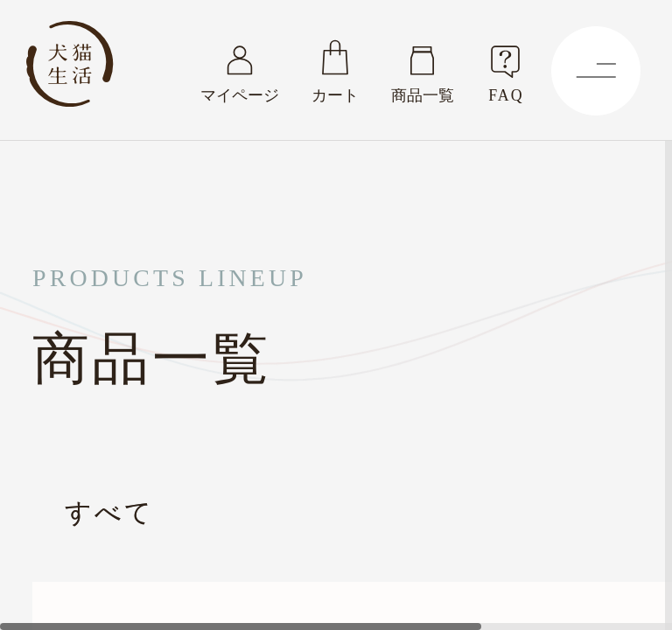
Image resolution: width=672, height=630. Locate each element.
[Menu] (596, 71)
